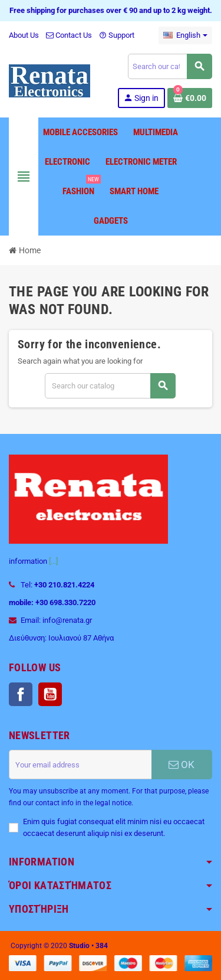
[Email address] (80, 765)
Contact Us (69, 35)
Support (117, 35)
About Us (24, 35)
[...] (53, 561)
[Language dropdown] (185, 35)
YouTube (50, 694)
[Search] (170, 66)
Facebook (21, 694)
